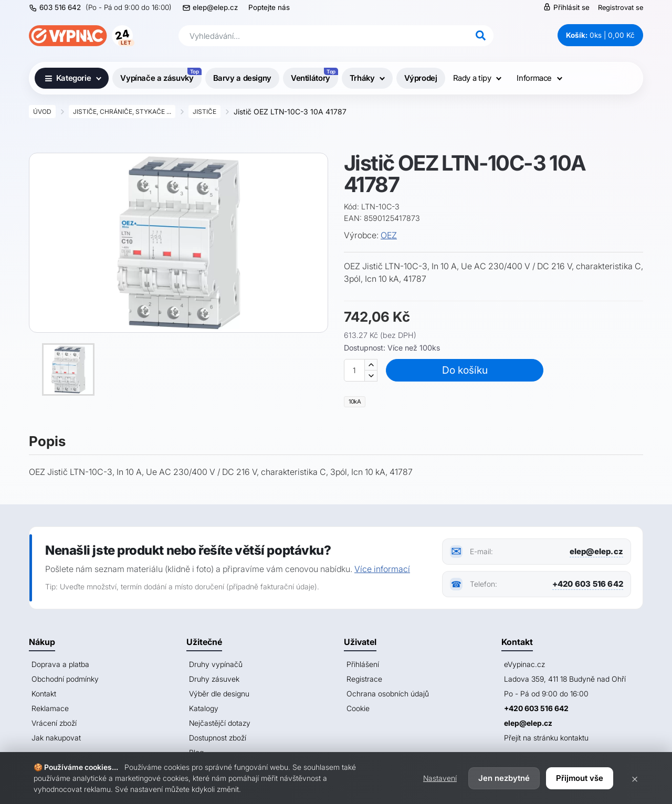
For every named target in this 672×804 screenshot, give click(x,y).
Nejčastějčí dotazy (220, 723)
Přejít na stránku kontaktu (546, 738)
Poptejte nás (269, 7)
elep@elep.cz (215, 7)
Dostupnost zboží (218, 738)
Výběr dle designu (219, 694)
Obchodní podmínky (65, 679)
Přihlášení (363, 664)
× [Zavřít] (635, 778)
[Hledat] (480, 36)
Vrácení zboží (54, 723)
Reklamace (50, 708)
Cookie (358, 708)
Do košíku (465, 370)
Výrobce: (361, 235)
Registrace (364, 679)
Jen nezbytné (504, 778)
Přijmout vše (580, 778)
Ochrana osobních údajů (388, 694)
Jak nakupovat (56, 738)
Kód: (351, 207)
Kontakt (44, 694)
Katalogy (204, 708)
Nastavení (440, 778)
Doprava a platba (60, 664)
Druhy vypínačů (216, 664)
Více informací (382, 569)
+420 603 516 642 (588, 584)
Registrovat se (621, 7)
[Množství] (354, 370)
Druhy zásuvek (214, 679)
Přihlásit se (566, 7)
